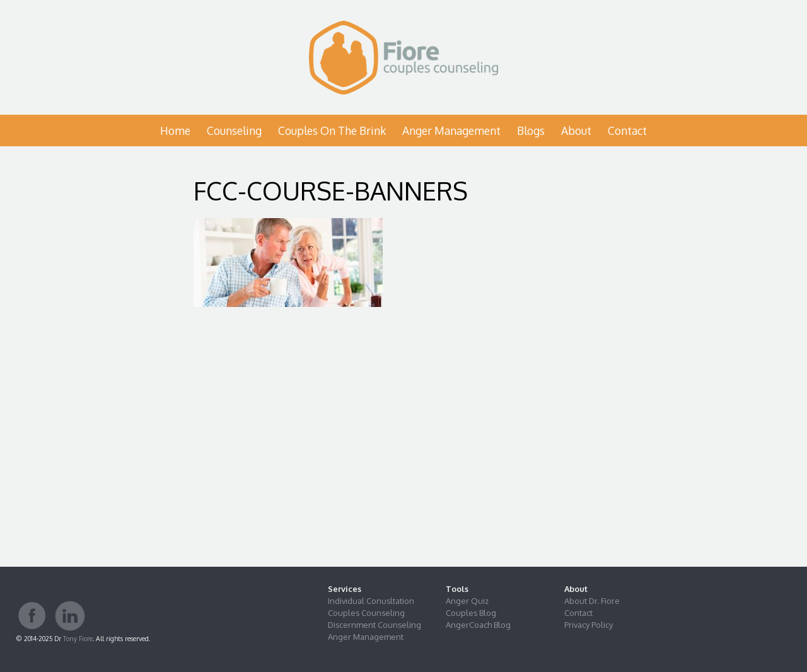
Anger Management (451, 130)
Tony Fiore (78, 638)
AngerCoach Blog (478, 625)
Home (175, 130)
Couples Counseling (366, 613)
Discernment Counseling (374, 625)
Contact (627, 130)
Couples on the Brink (332, 130)
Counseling (234, 130)
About (576, 130)
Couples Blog (471, 613)
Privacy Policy (589, 625)
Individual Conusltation (371, 601)
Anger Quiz (467, 601)
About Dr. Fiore (592, 601)
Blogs (531, 130)
